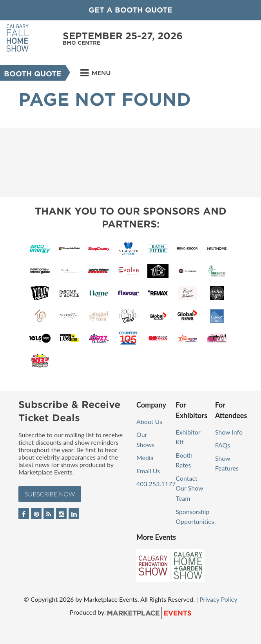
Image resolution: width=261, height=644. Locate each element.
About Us (149, 421)
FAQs (223, 445)
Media (145, 457)
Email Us (148, 471)
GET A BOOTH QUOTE (130, 10)
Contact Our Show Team (189, 488)
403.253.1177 (156, 484)
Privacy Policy (218, 599)
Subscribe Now (50, 494)
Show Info (229, 432)
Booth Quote (33, 74)
